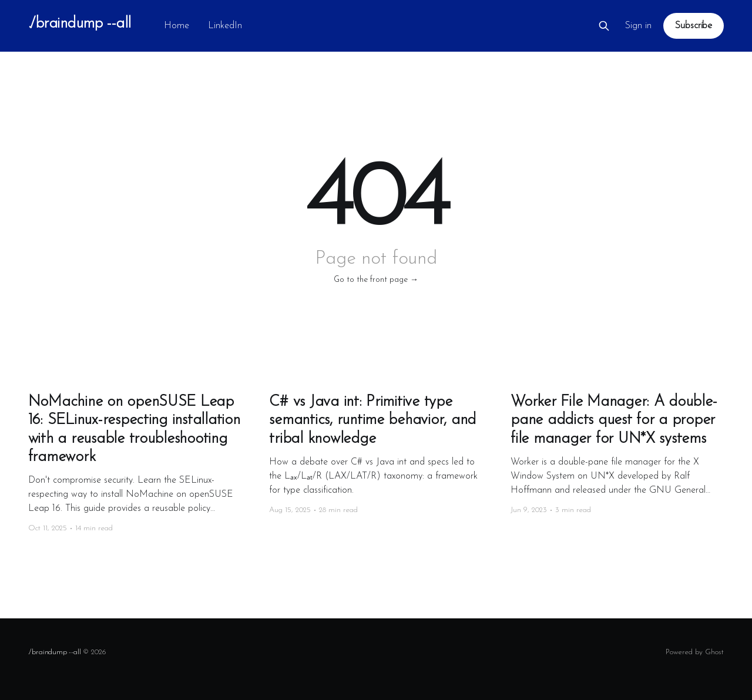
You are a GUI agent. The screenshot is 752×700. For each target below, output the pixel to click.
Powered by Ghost (695, 652)
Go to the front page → (376, 280)
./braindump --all (80, 24)
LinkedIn (225, 26)
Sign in (638, 26)
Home (177, 26)
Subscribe (694, 26)
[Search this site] (604, 26)
